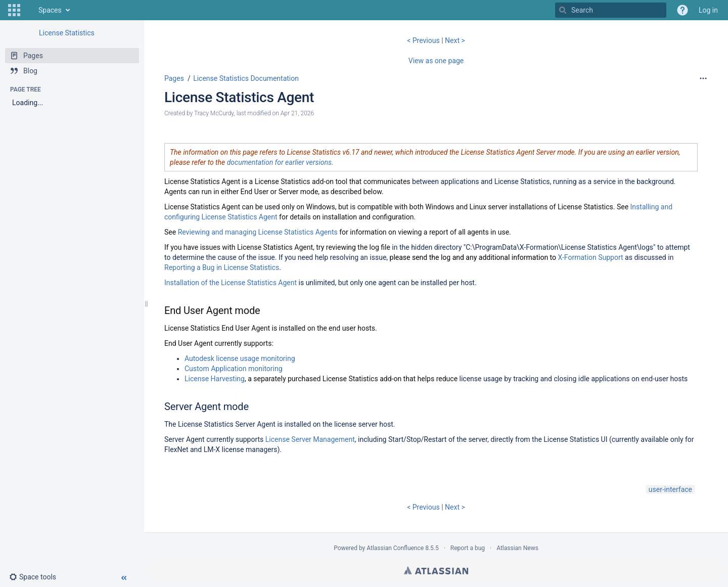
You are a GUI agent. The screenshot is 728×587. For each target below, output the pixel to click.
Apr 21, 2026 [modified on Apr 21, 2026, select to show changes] (297, 113)
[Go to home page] (28, 10)
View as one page (436, 61)
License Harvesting (215, 379)
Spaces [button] (50, 10)
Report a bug (468, 548)
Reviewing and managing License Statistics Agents (258, 232)
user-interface (670, 489)
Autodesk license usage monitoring (240, 358)
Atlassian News (517, 548)
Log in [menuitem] (708, 10)
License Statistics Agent (239, 97)
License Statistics (67, 33)
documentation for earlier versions (279, 162)
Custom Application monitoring (234, 369)
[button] (14, 10)
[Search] (563, 10)
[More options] (703, 78)
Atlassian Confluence (395, 548)
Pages (174, 78)
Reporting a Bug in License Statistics (222, 267)
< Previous (424, 40)
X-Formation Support (591, 257)
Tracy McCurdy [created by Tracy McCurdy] (214, 113)
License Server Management (310, 439)
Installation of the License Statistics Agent (231, 283)
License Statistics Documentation (246, 78)
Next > (455, 40)
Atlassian (436, 570)
